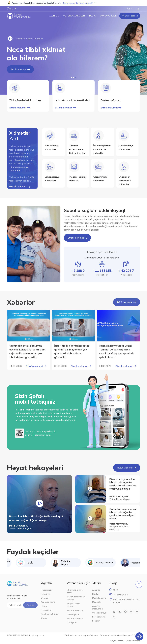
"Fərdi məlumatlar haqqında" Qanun (81, 635)
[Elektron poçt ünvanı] (22, 605)
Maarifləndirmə (99, 598)
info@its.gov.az (120, 595)
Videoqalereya (99, 613)
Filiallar (44, 606)
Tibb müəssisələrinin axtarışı (76, 598)
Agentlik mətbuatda (97, 607)
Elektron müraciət (75, 618)
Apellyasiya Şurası (50, 614)
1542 (13, 9)
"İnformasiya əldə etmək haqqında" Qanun (120, 635)
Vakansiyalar (73, 614)
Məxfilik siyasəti (133, 641)
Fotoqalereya (99, 617)
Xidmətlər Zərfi (48, 602)
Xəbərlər (96, 590)
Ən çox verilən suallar (73, 605)
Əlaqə (44, 618)
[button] (73, 3)
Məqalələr (97, 602)
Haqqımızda (47, 590)
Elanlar (96, 594)
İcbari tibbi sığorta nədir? (75, 591)
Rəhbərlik (45, 594)
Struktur (45, 598)
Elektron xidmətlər (75, 610)
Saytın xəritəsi (117, 641)
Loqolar (96, 621)
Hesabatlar (46, 610)
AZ (130, 9)
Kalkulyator (72, 623)
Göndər (30, 605)
